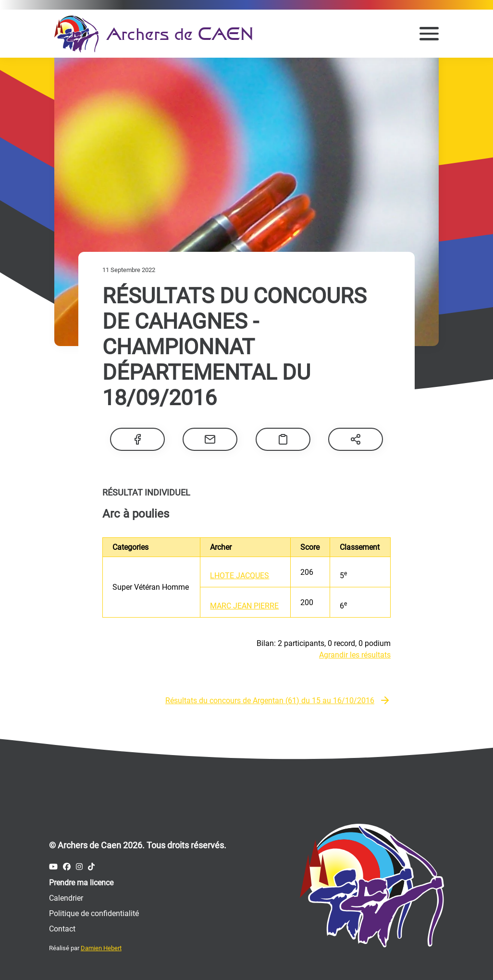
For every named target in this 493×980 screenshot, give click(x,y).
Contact (62, 929)
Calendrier (66, 898)
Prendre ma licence (81, 883)
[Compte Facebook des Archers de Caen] (67, 867)
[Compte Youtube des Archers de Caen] (53, 867)
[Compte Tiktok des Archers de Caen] (91, 867)
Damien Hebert (101, 948)
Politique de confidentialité (94, 913)
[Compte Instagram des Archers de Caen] (79, 867)
